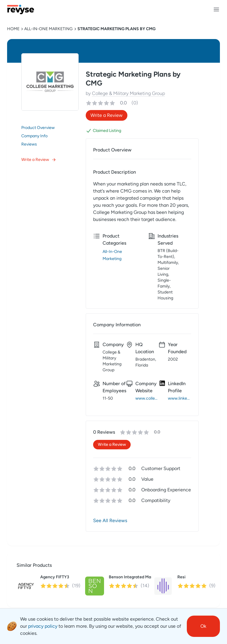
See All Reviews (110, 520)
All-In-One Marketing (48, 29)
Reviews (29, 144)
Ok (203, 626)
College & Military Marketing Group (128, 93)
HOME (13, 29)
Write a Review (39, 160)
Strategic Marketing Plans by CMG (116, 29)
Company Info (34, 136)
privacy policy (43, 626)
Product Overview (38, 128)
